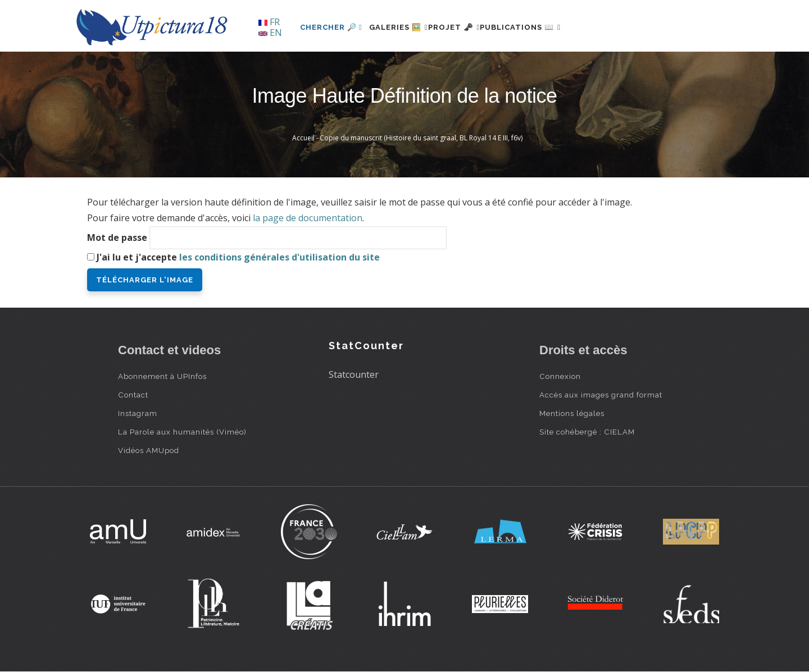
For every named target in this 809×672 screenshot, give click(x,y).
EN (270, 33)
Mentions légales (572, 413)
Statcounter (354, 374)
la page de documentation (308, 218)
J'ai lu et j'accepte (238, 257)
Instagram (138, 413)
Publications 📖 (554, 27)
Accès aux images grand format (601, 395)
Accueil (303, 138)
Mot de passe (117, 237)
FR (269, 22)
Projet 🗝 (474, 27)
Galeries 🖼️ (405, 27)
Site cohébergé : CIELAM (587, 432)
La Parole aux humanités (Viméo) (182, 432)
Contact (133, 395)
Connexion (560, 376)
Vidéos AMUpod (149, 450)
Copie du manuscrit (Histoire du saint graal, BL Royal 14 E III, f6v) (421, 138)
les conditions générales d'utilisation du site (279, 257)
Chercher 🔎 (331, 27)
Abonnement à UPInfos (162, 376)
